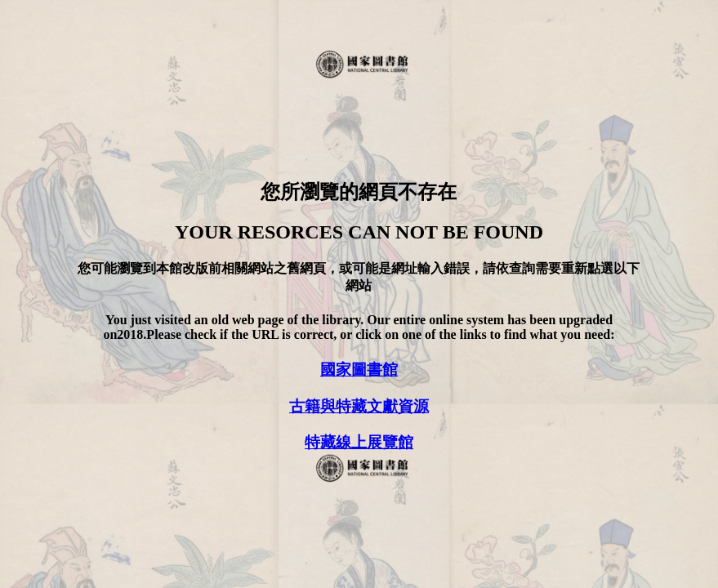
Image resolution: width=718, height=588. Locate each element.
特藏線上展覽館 (359, 442)
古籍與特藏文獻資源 (359, 406)
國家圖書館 (359, 370)
